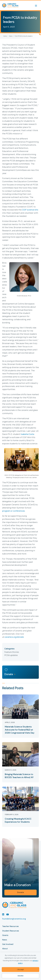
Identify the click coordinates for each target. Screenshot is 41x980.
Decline (21, 976)
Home (5, 36)
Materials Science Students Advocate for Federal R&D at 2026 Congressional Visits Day (20, 730)
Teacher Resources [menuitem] (10, 926)
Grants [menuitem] (5, 935)
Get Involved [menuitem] (8, 944)
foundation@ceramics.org (14, 919)
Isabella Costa (27, 434)
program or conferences (14, 511)
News (11, 36)
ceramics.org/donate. (14, 637)
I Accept (20, 969)
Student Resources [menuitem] (11, 931)
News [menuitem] (5, 940)
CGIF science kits (30, 210)
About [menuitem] (5, 949)
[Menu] (37, 5)
